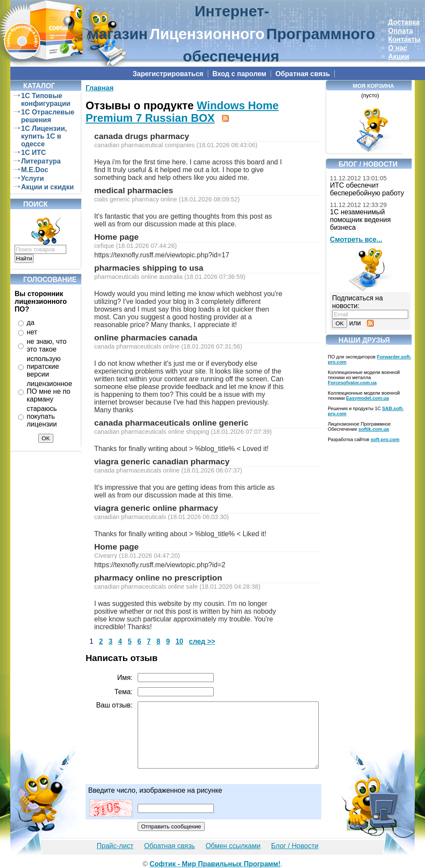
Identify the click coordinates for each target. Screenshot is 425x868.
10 (179, 641)
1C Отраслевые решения (48, 116)
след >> (202, 641)
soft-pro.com (385, 439)
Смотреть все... (356, 239)
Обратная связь (303, 74)
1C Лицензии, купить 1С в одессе (44, 136)
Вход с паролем (240, 74)
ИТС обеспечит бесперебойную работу (367, 189)
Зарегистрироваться (168, 74)
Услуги (32, 178)
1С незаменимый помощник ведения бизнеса (360, 220)
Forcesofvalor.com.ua (352, 383)
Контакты (404, 39)
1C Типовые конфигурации (46, 100)
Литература (41, 161)
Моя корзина (373, 86)
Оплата (400, 31)
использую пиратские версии (44, 366)
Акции (399, 57)
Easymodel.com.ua (368, 398)
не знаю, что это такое (47, 345)
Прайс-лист (115, 846)
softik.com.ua (374, 429)
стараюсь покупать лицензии (42, 416)
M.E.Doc (35, 170)
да (31, 323)
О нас (397, 48)
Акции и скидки (48, 187)
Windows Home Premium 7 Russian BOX (182, 112)
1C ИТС (34, 153)
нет (32, 332)
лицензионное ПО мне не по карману (49, 391)
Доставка (404, 22)
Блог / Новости (295, 846)
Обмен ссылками (233, 846)
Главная (100, 88)
